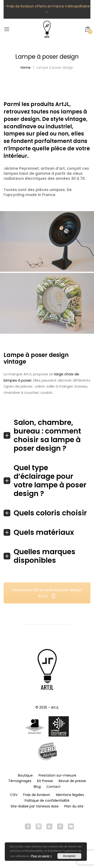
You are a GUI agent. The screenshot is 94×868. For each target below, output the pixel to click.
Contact (53, 787)
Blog (37, 787)
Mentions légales (70, 795)
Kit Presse (45, 781)
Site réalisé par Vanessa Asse (35, 806)
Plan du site (74, 806)
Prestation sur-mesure (57, 775)
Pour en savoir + (42, 856)
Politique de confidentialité (47, 800)
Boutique (25, 775)
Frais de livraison (37, 795)
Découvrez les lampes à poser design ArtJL (47, 593)
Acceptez (69, 856)
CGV (14, 795)
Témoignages (20, 781)
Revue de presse (72, 781)
